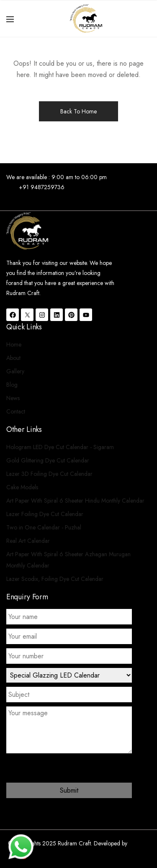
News (13, 398)
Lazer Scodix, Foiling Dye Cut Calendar (55, 579)
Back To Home (78, 111)
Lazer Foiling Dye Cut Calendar (45, 514)
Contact (16, 411)
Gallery (15, 371)
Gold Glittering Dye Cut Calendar (48, 460)
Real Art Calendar (28, 541)
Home (14, 344)
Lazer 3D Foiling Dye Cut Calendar (49, 474)
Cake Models (22, 487)
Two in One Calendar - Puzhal (44, 527)
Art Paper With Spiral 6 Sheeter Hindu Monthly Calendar (75, 501)
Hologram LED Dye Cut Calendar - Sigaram (60, 447)
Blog (12, 385)
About (13, 358)
